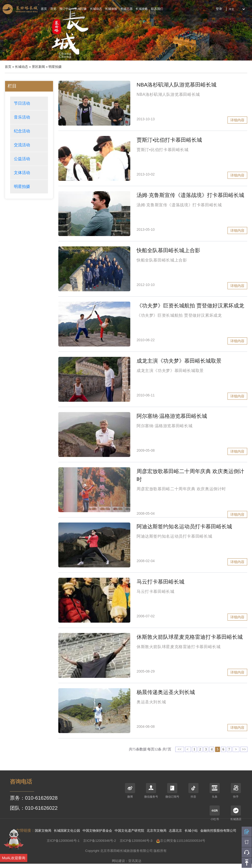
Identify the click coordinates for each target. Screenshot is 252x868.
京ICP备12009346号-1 (63, 841)
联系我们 (157, 9)
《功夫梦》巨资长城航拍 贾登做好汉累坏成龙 (190, 306)
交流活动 (22, 145)
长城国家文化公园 (67, 831)
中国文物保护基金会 (97, 831)
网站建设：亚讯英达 (127, 861)
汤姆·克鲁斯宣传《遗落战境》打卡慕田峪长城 (190, 195)
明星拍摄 (22, 186)
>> (244, 749)
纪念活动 (22, 131)
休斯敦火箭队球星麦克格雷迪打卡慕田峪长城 (190, 637)
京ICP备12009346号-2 (99, 841)
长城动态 (96, 9)
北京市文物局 (157, 831)
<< (180, 749)
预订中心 (65, 9)
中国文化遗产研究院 (129, 831)
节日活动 (22, 103)
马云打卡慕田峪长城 (160, 582)
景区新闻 (38, 67)
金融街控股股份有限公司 (218, 831)
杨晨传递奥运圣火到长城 (166, 692)
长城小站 (191, 831)
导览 (53, 9)
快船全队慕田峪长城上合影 (168, 250)
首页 (44, 9)
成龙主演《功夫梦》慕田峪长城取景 (179, 361)
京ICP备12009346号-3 (136, 841)
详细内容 (237, 120)
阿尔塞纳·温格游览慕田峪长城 (172, 416)
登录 (219, 9)
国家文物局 (43, 831)
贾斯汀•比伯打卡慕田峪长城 (169, 140)
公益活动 (22, 159)
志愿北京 (175, 831)
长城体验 (111, 9)
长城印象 (81, 9)
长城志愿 (127, 9)
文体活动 (22, 173)
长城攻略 (142, 9)
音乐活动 (22, 117)
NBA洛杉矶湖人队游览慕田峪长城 (177, 85)
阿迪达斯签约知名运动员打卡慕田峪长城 (184, 526)
